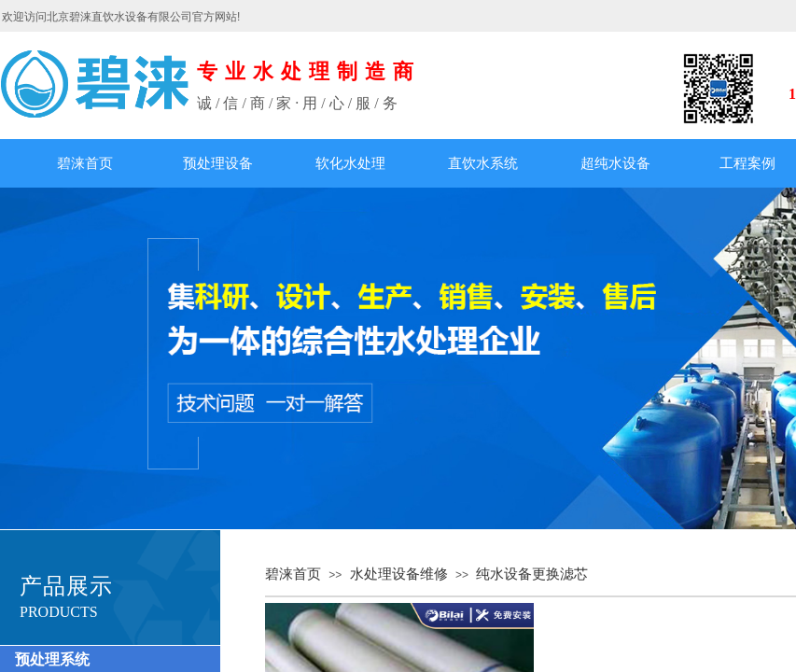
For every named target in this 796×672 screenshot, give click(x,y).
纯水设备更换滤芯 (532, 574)
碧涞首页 (85, 163)
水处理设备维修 (399, 574)
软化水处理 (350, 163)
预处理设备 (218, 163)
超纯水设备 (615, 163)
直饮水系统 (483, 163)
